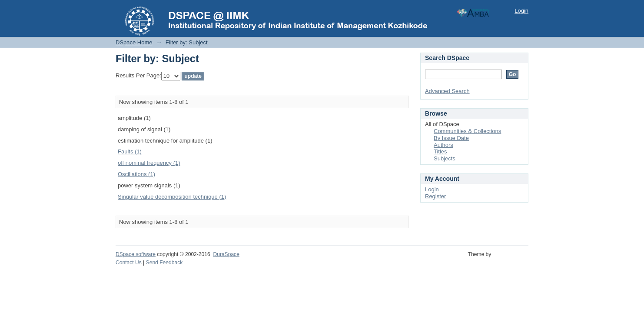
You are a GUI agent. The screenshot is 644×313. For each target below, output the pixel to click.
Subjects (445, 158)
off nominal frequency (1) (149, 163)
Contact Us (129, 263)
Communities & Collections (467, 131)
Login (521, 11)
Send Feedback (164, 263)
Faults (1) (130, 152)
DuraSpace (226, 254)
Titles (440, 152)
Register (435, 196)
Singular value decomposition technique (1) (172, 197)
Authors (443, 145)
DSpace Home (134, 42)
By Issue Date (451, 138)
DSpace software (136, 254)
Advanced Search (447, 91)
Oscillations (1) (136, 174)
